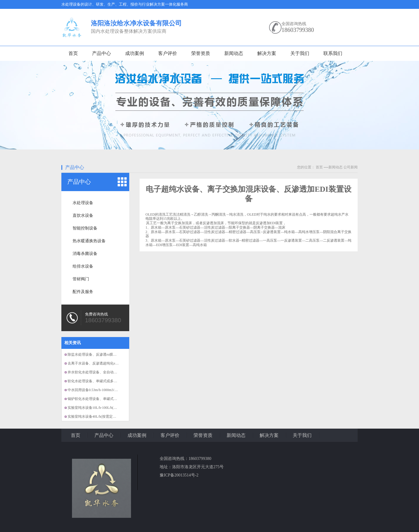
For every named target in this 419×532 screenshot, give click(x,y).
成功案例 (135, 53)
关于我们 (300, 53)
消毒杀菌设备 (85, 254)
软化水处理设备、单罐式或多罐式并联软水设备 (105, 381)
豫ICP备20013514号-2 (179, 475)
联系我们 (333, 53)
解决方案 (267, 53)
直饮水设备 (83, 215)
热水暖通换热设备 (89, 241)
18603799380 (298, 30)
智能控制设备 (85, 228)
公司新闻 (351, 167)
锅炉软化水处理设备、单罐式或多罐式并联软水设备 (108, 399)
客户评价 (168, 53)
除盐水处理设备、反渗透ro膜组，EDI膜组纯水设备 (107, 354)
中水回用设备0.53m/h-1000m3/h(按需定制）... (103, 390)
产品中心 (102, 53)
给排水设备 (83, 266)
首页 (73, 53)
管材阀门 (81, 279)
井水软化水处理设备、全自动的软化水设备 (101, 372)
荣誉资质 (201, 53)
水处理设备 (83, 203)
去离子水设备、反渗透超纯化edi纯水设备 (100, 363)
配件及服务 (83, 292)
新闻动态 (234, 53)
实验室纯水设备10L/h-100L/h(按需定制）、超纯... (106, 408)
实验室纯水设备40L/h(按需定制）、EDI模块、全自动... (110, 417)
